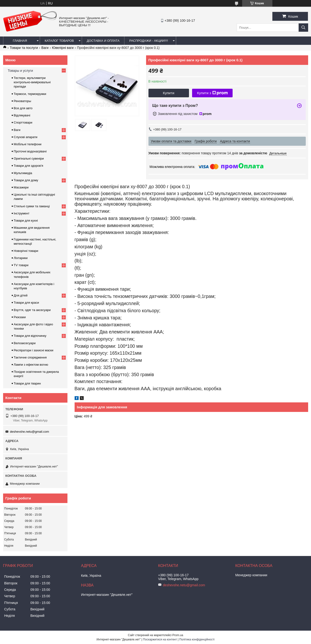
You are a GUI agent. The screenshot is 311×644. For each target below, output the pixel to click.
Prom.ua (178, 635)
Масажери (21, 187)
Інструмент (22, 213)
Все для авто (23, 108)
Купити (169, 93)
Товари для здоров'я (28, 166)
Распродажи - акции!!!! (149, 41)
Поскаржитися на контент (160, 639)
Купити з (212, 93)
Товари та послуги (24, 48)
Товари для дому (26, 180)
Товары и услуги (20, 71)
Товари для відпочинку (30, 336)
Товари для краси (26, 303)
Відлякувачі (22, 115)
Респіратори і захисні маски (34, 350)
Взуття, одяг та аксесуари (32, 310)
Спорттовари (23, 122)
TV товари (21, 265)
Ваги (45, 48)
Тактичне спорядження (30, 357)
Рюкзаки (20, 317)
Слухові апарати (26, 137)
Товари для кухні (26, 221)
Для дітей (21, 295)
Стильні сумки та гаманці (32, 206)
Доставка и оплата (103, 41)
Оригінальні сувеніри (29, 158)
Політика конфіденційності (197, 639)
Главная (20, 41)
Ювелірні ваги (63, 48)
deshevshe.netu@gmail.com (30, 432)
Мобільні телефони (28, 144)
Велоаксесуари (25, 343)
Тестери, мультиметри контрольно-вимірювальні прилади (32, 82)
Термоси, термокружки (30, 94)
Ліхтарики (21, 258)
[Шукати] (303, 28)
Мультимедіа (23, 173)
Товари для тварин (27, 383)
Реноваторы (23, 101)
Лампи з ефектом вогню (31, 365)
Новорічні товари (26, 251)
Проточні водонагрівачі (30, 151)
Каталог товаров (59, 41)
